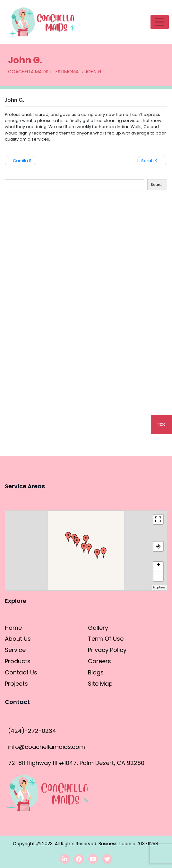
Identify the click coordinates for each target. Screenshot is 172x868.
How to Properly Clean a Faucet (45, 385)
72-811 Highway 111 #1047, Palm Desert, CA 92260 (76, 763)
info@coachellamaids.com (47, 747)
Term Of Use (106, 639)
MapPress (159, 588)
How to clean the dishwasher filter (48, 250)
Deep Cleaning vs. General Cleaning (50, 325)
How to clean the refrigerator (42, 219)
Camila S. (23, 161)
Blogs (23, 447)
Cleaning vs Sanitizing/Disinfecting (48, 339)
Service (15, 650)
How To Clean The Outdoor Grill (44, 234)
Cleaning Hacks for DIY (33, 355)
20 (161, 425)
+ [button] (158, 565)
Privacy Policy (107, 650)
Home (13, 628)
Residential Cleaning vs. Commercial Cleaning (62, 295)
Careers (99, 661)
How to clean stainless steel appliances (54, 264)
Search (11, 174)
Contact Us (21, 672)
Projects (16, 684)
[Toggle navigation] (160, 22)
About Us (18, 639)
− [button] (159, 575)
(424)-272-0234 (32, 731)
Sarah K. (150, 161)
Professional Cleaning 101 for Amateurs (53, 370)
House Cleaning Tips (30, 310)
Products (18, 661)
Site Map (100, 684)
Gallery (98, 628)
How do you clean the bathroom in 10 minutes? (64, 279)
